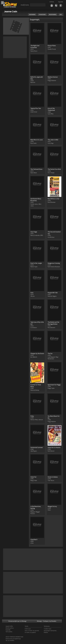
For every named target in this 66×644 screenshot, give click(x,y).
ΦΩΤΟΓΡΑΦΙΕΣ (53, 15)
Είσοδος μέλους (10, 628)
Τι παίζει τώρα (48, 629)
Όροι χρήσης (9, 632)
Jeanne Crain (11, 11)
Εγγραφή (61, 2)
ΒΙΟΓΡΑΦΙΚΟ (32, 15)
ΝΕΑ (61, 15)
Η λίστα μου (28, 629)
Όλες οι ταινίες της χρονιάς (32, 631)
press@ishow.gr (17, 639)
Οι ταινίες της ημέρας (30, 632)
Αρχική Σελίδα (9, 626)
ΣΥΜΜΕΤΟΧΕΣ (42, 15)
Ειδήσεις (46, 632)
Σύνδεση (52, 2)
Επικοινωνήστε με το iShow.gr (17, 621)
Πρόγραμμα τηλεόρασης (50, 631)
